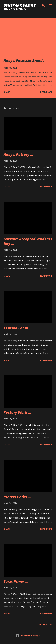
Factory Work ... (17, 412)
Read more (46, 92)
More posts (46, 624)
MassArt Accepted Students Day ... (28, 241)
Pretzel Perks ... (17, 497)
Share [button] (7, 92)
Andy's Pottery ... (18, 154)
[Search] (43, 5)
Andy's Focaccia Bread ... (25, 60)
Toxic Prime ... (16, 581)
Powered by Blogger (28, 636)
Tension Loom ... (18, 328)
